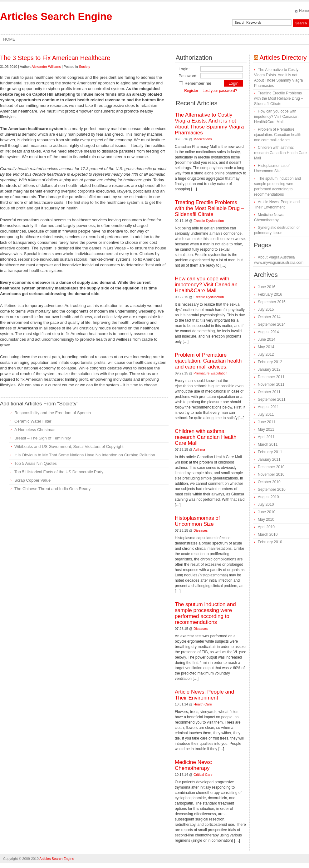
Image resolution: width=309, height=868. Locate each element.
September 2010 (272, 489)
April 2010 (266, 527)
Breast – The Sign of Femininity (43, 438)
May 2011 (266, 429)
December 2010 (271, 467)
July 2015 (266, 309)
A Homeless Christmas (35, 430)
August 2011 (268, 407)
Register (191, 91)
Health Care (203, 704)
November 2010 (271, 474)
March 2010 (268, 534)
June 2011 (267, 422)
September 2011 (272, 399)
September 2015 (272, 302)
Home (304, 11)
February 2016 (270, 294)
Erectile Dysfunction (209, 221)
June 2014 (267, 339)
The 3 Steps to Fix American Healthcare (55, 58)
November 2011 (271, 384)
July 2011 (266, 414)
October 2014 (269, 317)
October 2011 (269, 392)
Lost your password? (220, 91)
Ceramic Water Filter (33, 421)
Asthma (199, 449)
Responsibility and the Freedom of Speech (53, 413)
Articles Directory (283, 58)
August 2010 (268, 497)
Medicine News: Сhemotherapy (194, 765)
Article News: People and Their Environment (204, 695)
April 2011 (266, 437)
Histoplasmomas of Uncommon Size (197, 521)
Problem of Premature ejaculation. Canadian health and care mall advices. (208, 361)
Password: (188, 76)
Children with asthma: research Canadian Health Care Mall (206, 437)
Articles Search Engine (56, 16)
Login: (184, 69)
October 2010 (269, 482)
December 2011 (271, 377)
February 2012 (270, 362)
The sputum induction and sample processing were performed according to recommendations (205, 613)
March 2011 (268, 444)
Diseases (201, 530)
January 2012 (269, 369)
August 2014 (268, 332)
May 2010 (266, 519)
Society (85, 67)
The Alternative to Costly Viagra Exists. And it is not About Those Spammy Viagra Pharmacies (209, 124)
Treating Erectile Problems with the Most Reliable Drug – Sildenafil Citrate (209, 208)
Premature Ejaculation (210, 373)
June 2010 (267, 512)
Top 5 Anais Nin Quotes (36, 463)
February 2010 (270, 542)
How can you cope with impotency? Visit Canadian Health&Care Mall (206, 285)
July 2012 (266, 354)
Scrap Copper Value (32, 480)
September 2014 (272, 324)
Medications (203, 139)
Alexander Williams (46, 67)
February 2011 (270, 452)
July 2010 (266, 504)
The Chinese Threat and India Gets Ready (52, 489)
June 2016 (267, 287)
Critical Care (203, 775)
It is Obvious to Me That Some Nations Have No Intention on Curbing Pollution (85, 455)
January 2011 (269, 459)
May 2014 (266, 347)
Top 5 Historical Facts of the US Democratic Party (59, 472)
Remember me (195, 83)
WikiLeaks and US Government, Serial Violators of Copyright (69, 447)
